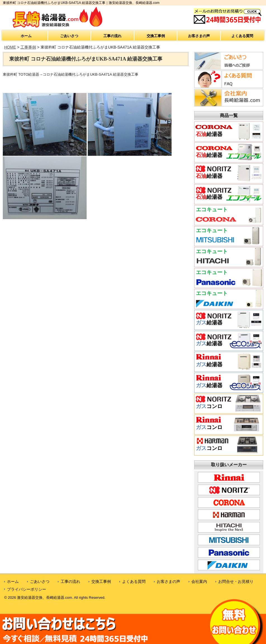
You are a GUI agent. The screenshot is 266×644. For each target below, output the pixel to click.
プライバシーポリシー (27, 589)
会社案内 (199, 581)
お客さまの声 (199, 36)
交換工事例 (156, 36)
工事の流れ (112, 36)
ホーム (26, 36)
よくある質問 (242, 36)
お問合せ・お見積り (236, 581)
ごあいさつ (69, 36)
